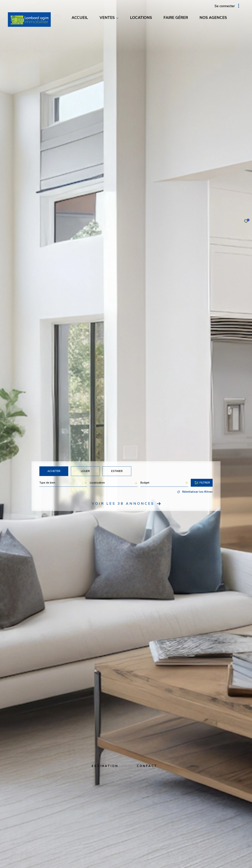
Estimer (117, 471)
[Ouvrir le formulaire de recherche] (202, 483)
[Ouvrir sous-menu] (117, 18)
